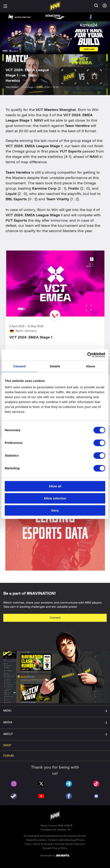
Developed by (55, 855)
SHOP (7, 745)
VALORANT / (13, 87)
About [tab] (91, 366)
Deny (55, 510)
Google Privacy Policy (55, 848)
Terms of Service (43, 844)
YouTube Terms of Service (69, 844)
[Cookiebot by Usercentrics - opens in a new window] (87, 355)
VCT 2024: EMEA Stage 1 (31, 337)
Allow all (55, 486)
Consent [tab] (19, 366)
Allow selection (55, 498)
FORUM (8, 756)
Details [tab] (55, 366)
